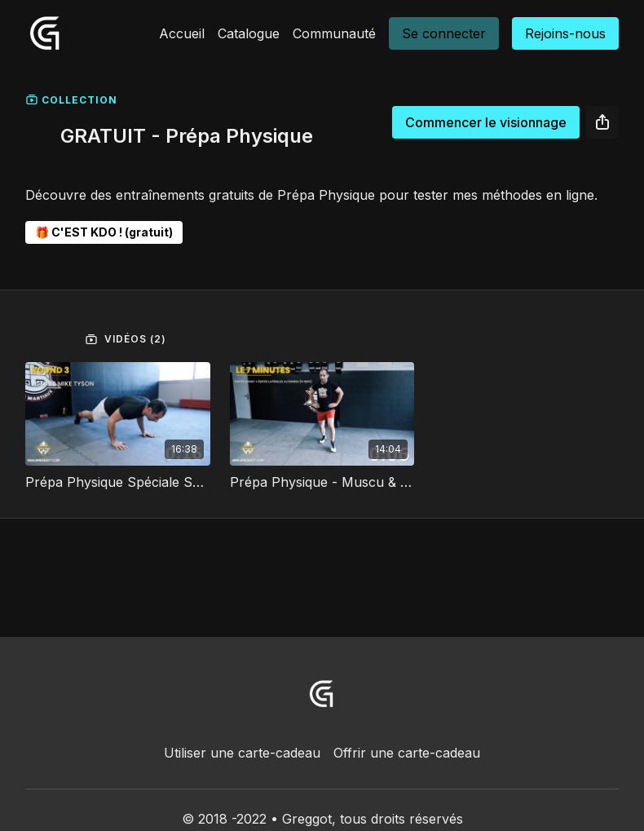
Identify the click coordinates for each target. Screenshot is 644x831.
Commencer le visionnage (486, 122)
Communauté (334, 33)
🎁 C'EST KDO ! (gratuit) (104, 232)
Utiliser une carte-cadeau (242, 753)
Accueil (182, 33)
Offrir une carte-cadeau (407, 753)
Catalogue (249, 33)
